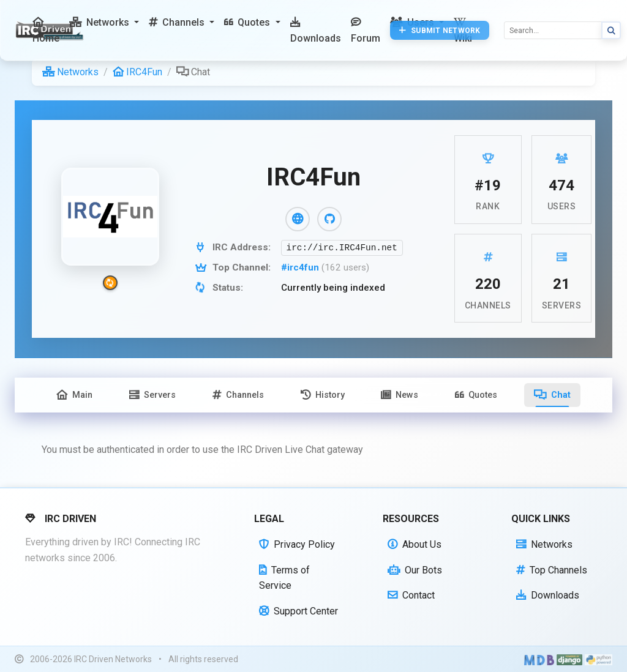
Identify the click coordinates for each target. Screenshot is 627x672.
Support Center (298, 611)
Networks (70, 72)
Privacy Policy (297, 544)
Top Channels (552, 570)
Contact (411, 595)
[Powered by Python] (599, 659)
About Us (415, 544)
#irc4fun (301, 267)
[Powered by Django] (569, 659)
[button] (104, 23)
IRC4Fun (137, 72)
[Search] (553, 30)
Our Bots (415, 570)
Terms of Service (284, 578)
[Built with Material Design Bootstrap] (539, 659)
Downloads (548, 595)
